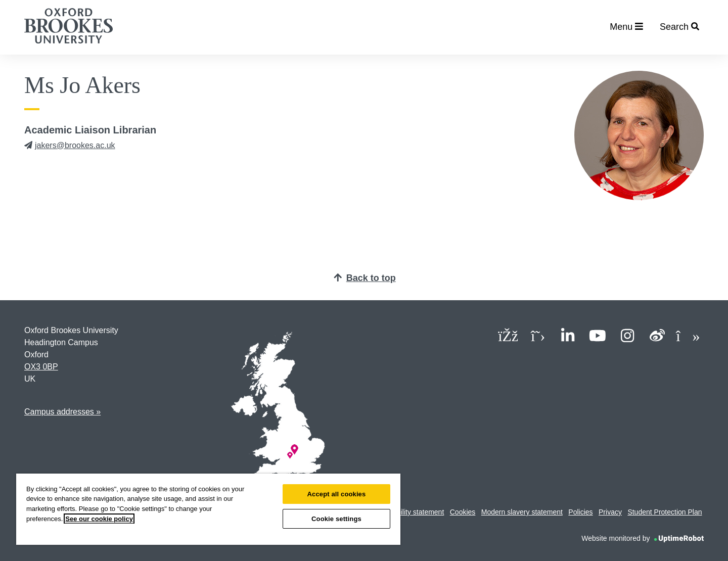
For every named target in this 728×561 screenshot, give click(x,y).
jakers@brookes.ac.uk (70, 145)
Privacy (610, 512)
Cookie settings (336, 519)
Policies (580, 512)
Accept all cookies (337, 494)
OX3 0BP (41, 367)
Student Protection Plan (665, 512)
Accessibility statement (408, 512)
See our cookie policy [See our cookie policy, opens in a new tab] (99, 519)
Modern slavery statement (522, 512)
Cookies (463, 512)
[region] (208, 509)
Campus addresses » (62, 412)
